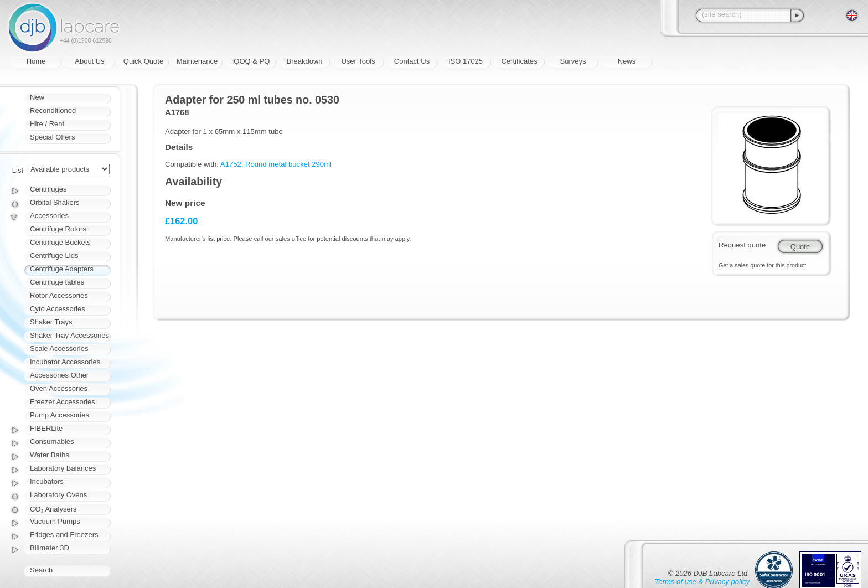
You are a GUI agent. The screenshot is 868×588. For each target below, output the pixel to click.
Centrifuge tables (57, 282)
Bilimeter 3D (50, 548)
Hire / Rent (47, 124)
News (627, 61)
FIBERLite (46, 428)
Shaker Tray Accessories (69, 335)
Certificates (519, 61)
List (18, 170)
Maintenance (197, 61)
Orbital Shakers (55, 202)
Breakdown (304, 61)
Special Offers (52, 137)
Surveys (573, 61)
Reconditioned (53, 110)
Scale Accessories (59, 349)
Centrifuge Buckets (60, 242)
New (37, 97)
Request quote (742, 245)
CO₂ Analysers (53, 509)
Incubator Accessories (65, 362)
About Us (89, 61)
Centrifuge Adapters (62, 269)
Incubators (47, 481)
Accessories (49, 216)
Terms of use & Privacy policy (702, 582)
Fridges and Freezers (64, 535)
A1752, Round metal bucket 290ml (276, 164)
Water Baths (50, 455)
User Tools (358, 61)
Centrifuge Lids (54, 256)
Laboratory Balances (63, 468)
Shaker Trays (51, 322)
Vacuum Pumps (55, 521)
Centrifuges (48, 189)
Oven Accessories (59, 388)
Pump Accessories (60, 415)
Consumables (52, 442)
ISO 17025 (466, 61)
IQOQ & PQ (251, 61)
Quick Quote (143, 61)
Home (36, 61)
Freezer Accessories (63, 402)
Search (41, 570)
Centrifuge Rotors (58, 229)
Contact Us (412, 61)
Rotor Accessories (59, 295)
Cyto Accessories (58, 309)
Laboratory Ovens (58, 495)
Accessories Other (59, 375)
